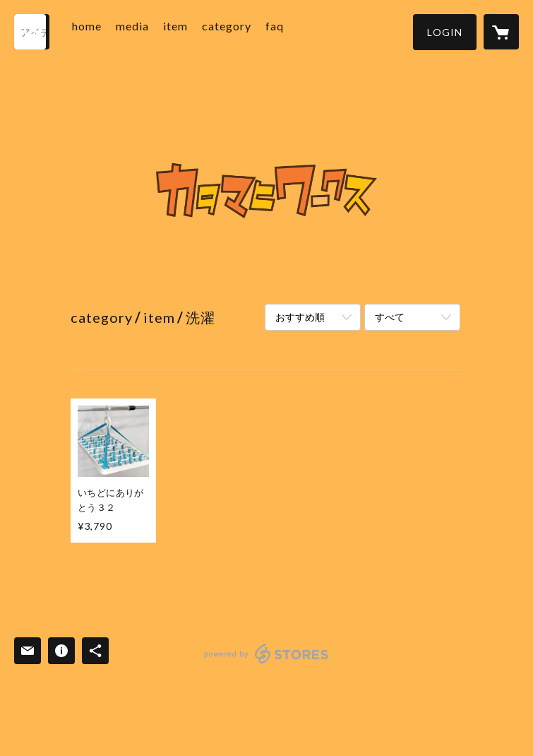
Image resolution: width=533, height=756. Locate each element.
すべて (390, 317)
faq (294, 31)
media (152, 31)
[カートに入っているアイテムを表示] (501, 32)
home (107, 31)
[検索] (32, 32)
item (195, 31)
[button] (445, 32)
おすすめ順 (300, 317)
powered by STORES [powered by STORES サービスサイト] (266, 663)
